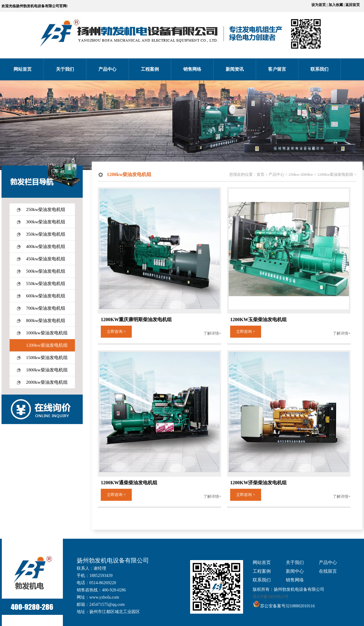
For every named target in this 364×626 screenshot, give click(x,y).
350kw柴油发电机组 (46, 234)
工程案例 (150, 69)
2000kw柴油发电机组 (47, 382)
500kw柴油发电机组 (46, 271)
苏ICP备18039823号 (271, 597)
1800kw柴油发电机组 (47, 370)
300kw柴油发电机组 (46, 222)
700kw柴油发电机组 (46, 308)
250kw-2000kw (301, 174)
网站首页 (23, 69)
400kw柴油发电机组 (46, 246)
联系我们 (319, 69)
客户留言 (277, 69)
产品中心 (107, 69)
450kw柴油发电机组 (46, 259)
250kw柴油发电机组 (46, 209)
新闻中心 (295, 571)
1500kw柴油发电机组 (47, 358)
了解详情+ (212, 333)
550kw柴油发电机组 (46, 284)
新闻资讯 (235, 69)
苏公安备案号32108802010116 (287, 606)
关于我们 (65, 69)
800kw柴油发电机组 (46, 321)
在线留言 (328, 571)
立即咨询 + (116, 332)
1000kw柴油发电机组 (47, 333)
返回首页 (353, 5)
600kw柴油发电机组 (46, 296)
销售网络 (192, 69)
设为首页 (319, 5)
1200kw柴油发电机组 (47, 345)
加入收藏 (336, 5)
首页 (261, 174)
